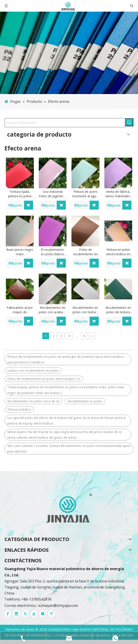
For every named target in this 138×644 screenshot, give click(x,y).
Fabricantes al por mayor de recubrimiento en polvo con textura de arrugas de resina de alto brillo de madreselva (20, 310)
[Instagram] (43, 614)
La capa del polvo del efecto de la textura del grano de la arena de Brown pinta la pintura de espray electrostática (66, 421)
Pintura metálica (19, 409)
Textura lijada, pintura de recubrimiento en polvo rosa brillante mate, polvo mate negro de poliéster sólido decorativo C (66, 390)
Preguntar (14, 205)
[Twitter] (25, 614)
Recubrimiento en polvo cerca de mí (33, 401)
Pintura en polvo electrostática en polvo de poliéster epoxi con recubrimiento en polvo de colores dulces (118, 252)
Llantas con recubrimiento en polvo (33, 370)
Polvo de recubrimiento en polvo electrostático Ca (44, 379)
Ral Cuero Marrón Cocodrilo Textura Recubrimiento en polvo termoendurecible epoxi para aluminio (69, 449)
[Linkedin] (16, 614)
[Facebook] (8, 614)
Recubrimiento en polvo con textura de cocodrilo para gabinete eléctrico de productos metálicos (85, 310)
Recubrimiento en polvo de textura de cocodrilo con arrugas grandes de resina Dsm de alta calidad (118, 310)
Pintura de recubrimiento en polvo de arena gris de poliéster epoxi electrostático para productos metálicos (66, 359)
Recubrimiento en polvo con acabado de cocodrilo (53, 310)
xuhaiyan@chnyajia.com (58, 605)
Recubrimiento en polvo (85, 401)
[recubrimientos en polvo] (69, 508)
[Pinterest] (51, 614)
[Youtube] (34, 614)
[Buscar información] (65, 123)
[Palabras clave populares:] (129, 122)
